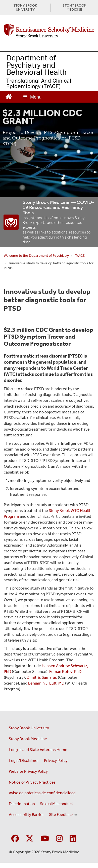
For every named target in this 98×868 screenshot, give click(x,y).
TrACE (80, 256)
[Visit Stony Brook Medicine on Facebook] (15, 839)
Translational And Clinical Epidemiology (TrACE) (39, 83)
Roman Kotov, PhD (65, 672)
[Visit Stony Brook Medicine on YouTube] (45, 839)
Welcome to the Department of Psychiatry (36, 256)
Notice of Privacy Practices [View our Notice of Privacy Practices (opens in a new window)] (32, 782)
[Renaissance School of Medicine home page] (49, 31)
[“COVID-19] (11, 222)
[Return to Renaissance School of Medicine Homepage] (9, 96)
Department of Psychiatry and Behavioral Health (36, 65)
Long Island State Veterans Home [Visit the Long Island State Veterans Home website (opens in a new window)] (38, 750)
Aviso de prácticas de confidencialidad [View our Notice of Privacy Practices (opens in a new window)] (42, 793)
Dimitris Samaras (42, 677)
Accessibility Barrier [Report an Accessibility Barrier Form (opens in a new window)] (26, 815)
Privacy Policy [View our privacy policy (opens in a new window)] (56, 760)
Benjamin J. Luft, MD (46, 683)
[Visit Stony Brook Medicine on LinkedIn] (73, 839)
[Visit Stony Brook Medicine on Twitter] (30, 839)
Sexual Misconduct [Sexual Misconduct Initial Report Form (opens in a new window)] (57, 804)
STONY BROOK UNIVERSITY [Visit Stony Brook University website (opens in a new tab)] (25, 8)
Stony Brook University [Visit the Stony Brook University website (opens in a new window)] (29, 728)
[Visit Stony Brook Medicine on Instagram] (59, 839)
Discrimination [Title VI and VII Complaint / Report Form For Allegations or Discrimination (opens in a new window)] (22, 804)
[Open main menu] (32, 97)
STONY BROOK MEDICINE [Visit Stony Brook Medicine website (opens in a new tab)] (74, 8)
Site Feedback (63, 815)
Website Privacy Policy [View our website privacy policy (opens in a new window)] (28, 771)
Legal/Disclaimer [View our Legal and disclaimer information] (24, 760)
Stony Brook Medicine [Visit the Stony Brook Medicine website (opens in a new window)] (28, 739)
